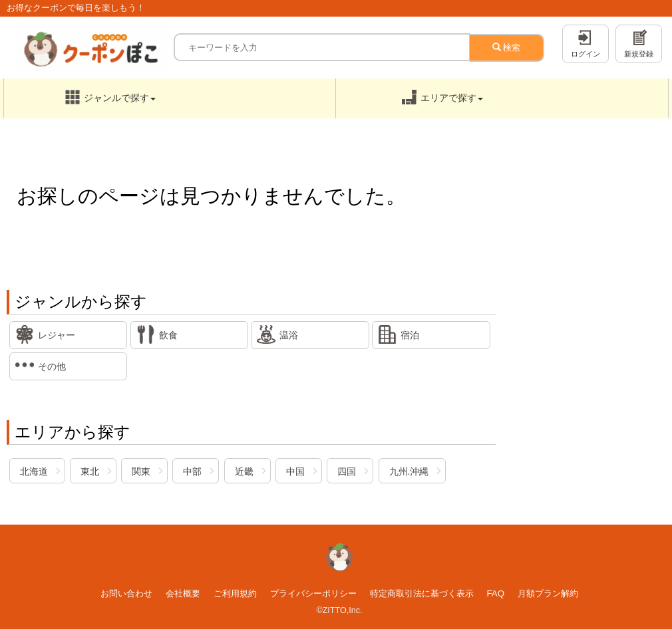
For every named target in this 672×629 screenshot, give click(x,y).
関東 (141, 471)
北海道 (34, 471)
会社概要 (183, 593)
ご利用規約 (235, 593)
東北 (90, 471)
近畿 (244, 471)
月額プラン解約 (548, 593)
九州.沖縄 (409, 471)
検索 (507, 48)
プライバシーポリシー (313, 593)
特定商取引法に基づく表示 (422, 593)
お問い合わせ (126, 593)
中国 (295, 471)
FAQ (495, 593)
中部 (192, 471)
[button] (170, 98)
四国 (347, 471)
